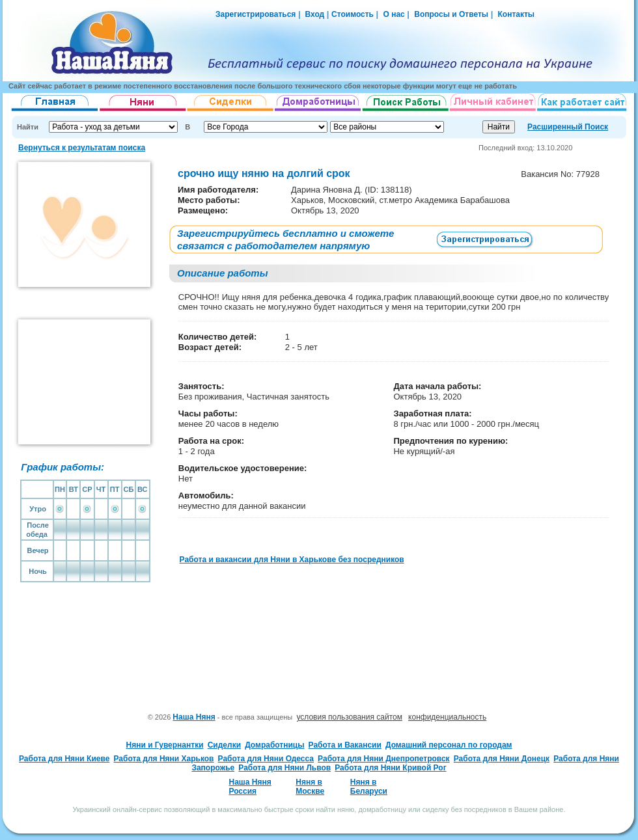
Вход (313, 14)
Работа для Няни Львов (284, 768)
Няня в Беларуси (369, 787)
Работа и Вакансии (345, 745)
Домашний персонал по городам (449, 745)
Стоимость (353, 14)
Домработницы (274, 745)
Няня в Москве (310, 787)
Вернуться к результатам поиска (82, 148)
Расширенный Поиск (568, 127)
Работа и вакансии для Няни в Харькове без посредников (292, 560)
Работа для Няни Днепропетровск (384, 759)
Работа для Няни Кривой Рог (390, 768)
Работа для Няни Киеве (64, 759)
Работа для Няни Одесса (266, 759)
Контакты (517, 14)
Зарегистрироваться (256, 14)
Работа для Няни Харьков (163, 759)
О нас (394, 14)
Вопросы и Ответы (451, 14)
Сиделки (224, 745)
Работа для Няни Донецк (502, 759)
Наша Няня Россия (250, 787)
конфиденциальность (447, 717)
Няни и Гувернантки (165, 745)
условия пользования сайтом (349, 717)
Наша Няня (194, 717)
